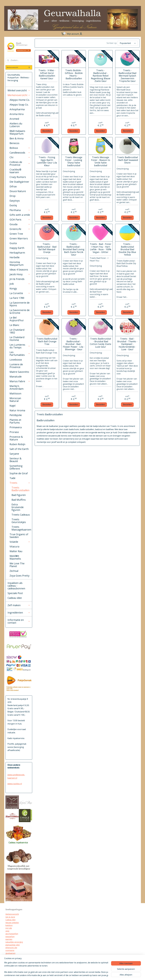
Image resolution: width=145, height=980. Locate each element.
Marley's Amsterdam (17, 387)
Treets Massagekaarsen (21, 528)
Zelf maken (19, 605)
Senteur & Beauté (16, 460)
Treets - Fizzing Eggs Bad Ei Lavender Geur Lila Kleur (47, 161)
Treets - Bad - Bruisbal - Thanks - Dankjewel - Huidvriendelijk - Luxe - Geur (127, 344)
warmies (9, 939)
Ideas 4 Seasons (19, 270)
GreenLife (20, 229)
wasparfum (10, 937)
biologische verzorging (14, 962)
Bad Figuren (19, 495)
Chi (20, 157)
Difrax (13, 186)
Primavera (16, 427)
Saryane (14, 454)
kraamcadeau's (12, 959)
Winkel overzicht (19, 90)
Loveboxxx (16, 360)
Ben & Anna (17, 138)
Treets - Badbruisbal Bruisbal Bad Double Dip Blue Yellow (127, 249)
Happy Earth (17, 248)
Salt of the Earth (19, 449)
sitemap (75, 975)
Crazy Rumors (18, 177)
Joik (20, 284)
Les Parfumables (20, 354)
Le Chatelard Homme (17, 339)
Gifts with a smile (20, 215)
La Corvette (20, 293)
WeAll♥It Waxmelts (15, 557)
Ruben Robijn (17, 444)
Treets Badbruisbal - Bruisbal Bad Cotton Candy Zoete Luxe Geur (101, 343)
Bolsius (20, 148)
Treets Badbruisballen (21, 489)
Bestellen (47, 131)
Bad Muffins (19, 500)
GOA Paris (20, 220)
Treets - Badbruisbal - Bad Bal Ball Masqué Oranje (47, 248)
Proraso (14, 432)
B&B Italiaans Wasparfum (17, 132)
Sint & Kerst (10, 917)
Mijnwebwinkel (111, 975)
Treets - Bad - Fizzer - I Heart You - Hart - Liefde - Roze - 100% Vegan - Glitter (101, 248)
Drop (13, 196)
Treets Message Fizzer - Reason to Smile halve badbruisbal (101, 161)
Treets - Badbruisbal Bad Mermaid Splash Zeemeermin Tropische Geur (127, 76)
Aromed (14, 119)
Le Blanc (14, 325)
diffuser (8, 964)
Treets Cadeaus (21, 515)
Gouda (20, 224)
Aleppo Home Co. (20, 100)
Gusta (13, 243)
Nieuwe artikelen (12, 923)
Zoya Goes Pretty (20, 576)
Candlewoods (20, 153)
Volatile (20, 542)
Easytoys (15, 201)
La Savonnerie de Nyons (20, 304)
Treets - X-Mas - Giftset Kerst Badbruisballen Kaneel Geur (47, 74)
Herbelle (15, 257)
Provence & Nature (16, 438)
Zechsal (14, 571)
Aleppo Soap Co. (19, 105)
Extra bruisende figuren (18, 507)
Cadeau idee (15, 598)
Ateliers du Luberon (16, 125)
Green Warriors (19, 238)
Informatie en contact (19, 621)
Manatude (16, 377)
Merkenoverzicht (19, 95)
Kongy (13, 288)
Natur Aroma (17, 410)
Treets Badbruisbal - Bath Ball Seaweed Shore (127, 160)
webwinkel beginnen (90, 975)
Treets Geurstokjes (19, 521)
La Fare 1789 (17, 298)
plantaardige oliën (13, 945)
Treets (20, 483)
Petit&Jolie (16, 415)
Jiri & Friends (17, 279)
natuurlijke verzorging (14, 942)
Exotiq (13, 205)
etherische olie (11, 948)
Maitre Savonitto (19, 372)
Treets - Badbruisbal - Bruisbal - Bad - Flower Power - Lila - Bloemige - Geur (74, 344)
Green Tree (16, 234)
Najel (12, 406)
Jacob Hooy (20, 274)
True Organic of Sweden (19, 536)
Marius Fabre (20, 381)
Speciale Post (15, 593)
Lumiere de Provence (16, 366)
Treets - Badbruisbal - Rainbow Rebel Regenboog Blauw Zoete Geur (101, 76)
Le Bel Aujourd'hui (17, 319)
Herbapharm (17, 253)
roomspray (10, 950)
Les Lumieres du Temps (20, 346)
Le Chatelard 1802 (17, 331)
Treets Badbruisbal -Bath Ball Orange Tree (47, 341)
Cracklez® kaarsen (15, 171)
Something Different (16, 467)
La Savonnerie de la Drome (20, 311)
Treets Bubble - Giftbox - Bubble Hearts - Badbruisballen (74, 74)
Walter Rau (16, 551)
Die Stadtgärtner (19, 182)
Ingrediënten (19, 613)
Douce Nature (18, 191)
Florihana (20, 210)
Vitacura (14, 546)
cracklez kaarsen (12, 956)
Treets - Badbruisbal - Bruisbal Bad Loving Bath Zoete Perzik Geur (74, 249)
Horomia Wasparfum (17, 263)
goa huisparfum (12, 934)
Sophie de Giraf (19, 473)
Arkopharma (17, 109)
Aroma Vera (17, 114)
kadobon (9, 925)
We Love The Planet (17, 565)
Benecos (14, 143)
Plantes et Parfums (15, 421)
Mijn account (75, 34)
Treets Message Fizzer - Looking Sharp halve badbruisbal (74, 161)
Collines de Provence (20, 163)
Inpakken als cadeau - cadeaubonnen (16, 586)
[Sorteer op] (128, 43)
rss (80, 975)
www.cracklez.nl (15, 784)
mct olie (9, 928)
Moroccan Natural (15, 400)
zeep (7, 931)
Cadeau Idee (10, 920)
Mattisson (15, 393)
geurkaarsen (10, 953)
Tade (12, 478)
